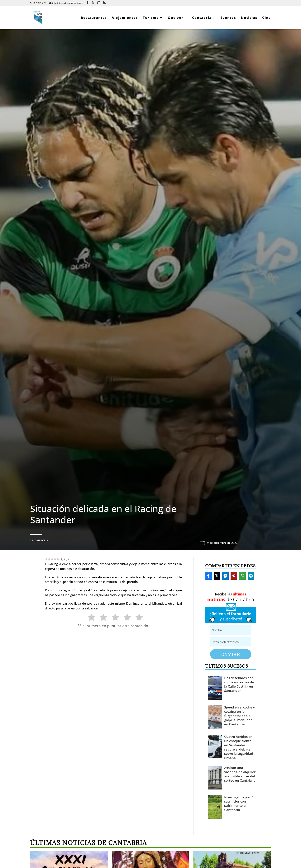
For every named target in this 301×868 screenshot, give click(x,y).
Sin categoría (39, 540)
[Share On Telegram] (251, 576)
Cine (267, 18)
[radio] (90, 618)
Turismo (151, 18)
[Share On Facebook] (208, 576)
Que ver (176, 18)
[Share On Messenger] (225, 576)
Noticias (249, 18)
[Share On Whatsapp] (242, 576)
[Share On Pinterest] (234, 576)
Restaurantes (94, 18)
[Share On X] (217, 576)
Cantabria (202, 18)
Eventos (228, 18)
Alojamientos (125, 18)
